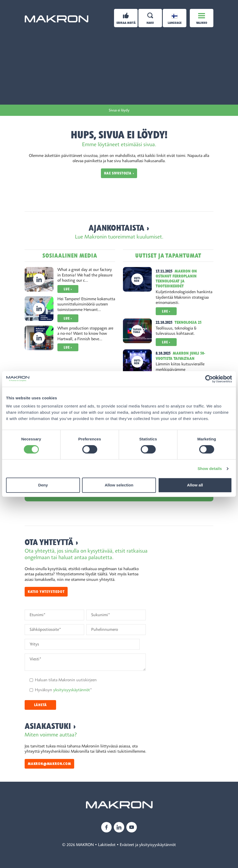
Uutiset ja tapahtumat (168, 256)
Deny (43, 485)
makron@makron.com (49, 764)
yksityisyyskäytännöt (72, 690)
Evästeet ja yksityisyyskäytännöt (148, 845)
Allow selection (119, 485)
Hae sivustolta (118, 173)
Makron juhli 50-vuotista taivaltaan (180, 356)
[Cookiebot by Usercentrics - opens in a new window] (209, 379)
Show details (210, 469)
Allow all (195, 485)
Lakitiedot (107, 845)
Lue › (68, 289)
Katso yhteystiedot (46, 592)
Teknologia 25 (188, 322)
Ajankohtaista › (119, 228)
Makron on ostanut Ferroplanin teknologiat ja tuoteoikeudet (176, 279)
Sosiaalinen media (70, 256)
